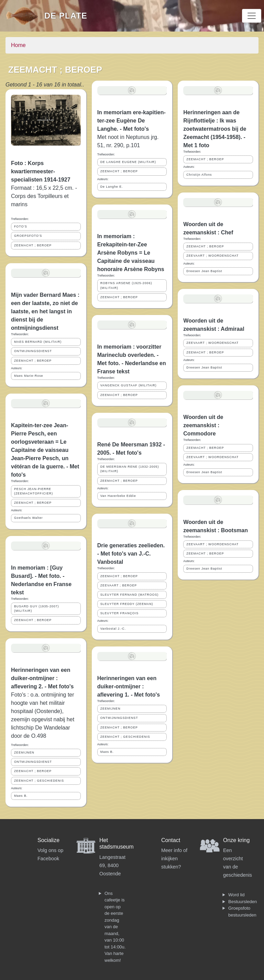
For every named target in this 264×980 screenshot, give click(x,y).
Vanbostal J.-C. (113, 629)
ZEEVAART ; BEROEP (119, 585)
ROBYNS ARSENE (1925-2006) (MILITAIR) (126, 285)
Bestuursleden (243, 902)
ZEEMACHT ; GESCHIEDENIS (39, 781)
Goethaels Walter (29, 518)
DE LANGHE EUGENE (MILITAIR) (128, 162)
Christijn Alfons (199, 175)
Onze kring (236, 840)
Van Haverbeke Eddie (118, 496)
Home (18, 45)
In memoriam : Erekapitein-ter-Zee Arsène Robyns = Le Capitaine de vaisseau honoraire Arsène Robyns (131, 253)
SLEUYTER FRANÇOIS (119, 613)
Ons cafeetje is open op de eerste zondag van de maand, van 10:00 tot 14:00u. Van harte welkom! (115, 927)
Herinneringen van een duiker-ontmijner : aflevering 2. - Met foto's (42, 678)
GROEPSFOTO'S (28, 236)
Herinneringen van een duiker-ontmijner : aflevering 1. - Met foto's (129, 686)
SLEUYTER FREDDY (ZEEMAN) (127, 604)
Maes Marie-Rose (29, 376)
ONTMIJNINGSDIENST (33, 351)
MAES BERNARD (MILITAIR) (38, 342)
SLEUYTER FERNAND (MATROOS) (130, 595)
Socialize (48, 840)
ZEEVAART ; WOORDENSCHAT (212, 256)
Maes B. (21, 796)
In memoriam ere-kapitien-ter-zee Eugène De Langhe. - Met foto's (131, 121)
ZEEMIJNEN (24, 752)
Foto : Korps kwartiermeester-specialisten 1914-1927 (41, 171)
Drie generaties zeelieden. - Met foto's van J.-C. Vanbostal (131, 554)
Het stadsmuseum (117, 843)
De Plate (66, 16)
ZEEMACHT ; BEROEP (33, 245)
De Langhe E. (112, 187)
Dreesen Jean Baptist (204, 271)
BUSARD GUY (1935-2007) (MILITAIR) (36, 609)
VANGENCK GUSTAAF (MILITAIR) (129, 385)
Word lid (236, 895)
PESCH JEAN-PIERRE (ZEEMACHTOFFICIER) (34, 491)
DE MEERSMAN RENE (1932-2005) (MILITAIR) (130, 469)
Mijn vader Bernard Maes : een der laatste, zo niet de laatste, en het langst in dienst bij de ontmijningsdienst (45, 311)
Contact (171, 840)
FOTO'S (21, 226)
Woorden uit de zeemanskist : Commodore (203, 425)
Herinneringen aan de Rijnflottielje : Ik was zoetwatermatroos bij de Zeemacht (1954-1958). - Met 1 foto (215, 129)
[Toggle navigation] (252, 16)
